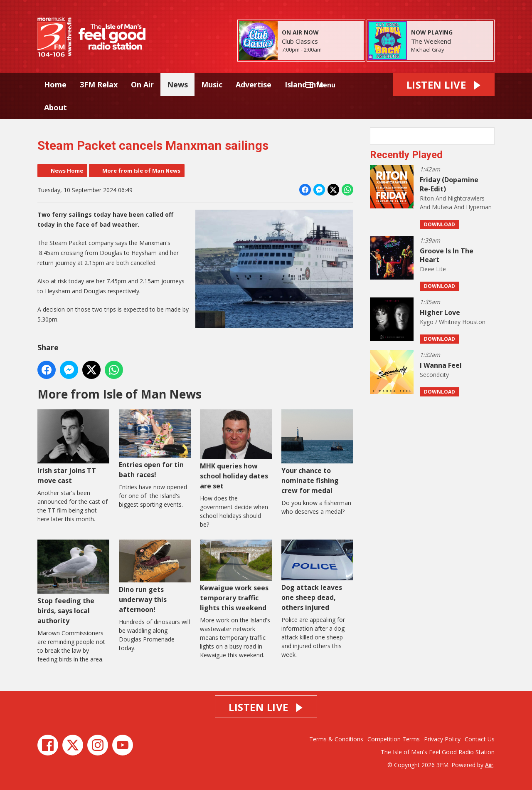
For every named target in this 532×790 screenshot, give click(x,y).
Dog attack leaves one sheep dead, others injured (317, 576)
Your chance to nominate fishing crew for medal (317, 452)
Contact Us (480, 739)
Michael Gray (428, 50)
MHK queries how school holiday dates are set (236, 450)
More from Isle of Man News (141, 171)
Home (55, 84)
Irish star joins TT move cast (73, 447)
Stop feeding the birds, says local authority (73, 582)
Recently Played (406, 155)
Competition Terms (394, 739)
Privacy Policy (442, 739)
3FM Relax (99, 84)
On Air (142, 84)
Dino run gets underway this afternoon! (155, 577)
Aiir (489, 765)
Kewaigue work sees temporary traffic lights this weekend (236, 576)
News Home (67, 171)
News (177, 84)
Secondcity (434, 375)
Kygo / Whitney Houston (453, 322)
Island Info (304, 84)
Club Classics (300, 41)
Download (440, 224)
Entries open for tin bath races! (155, 444)
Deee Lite (433, 269)
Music (212, 84)
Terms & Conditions (336, 739)
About (55, 107)
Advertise (254, 84)
